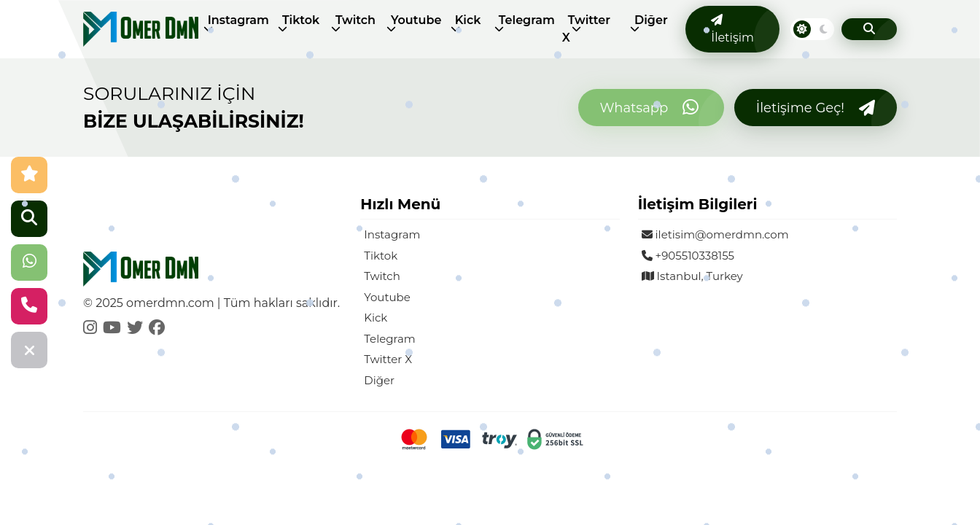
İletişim (732, 29)
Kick (468, 20)
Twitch (355, 20)
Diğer (651, 20)
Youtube (416, 20)
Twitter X (586, 29)
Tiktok (301, 20)
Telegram (527, 20)
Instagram (238, 20)
